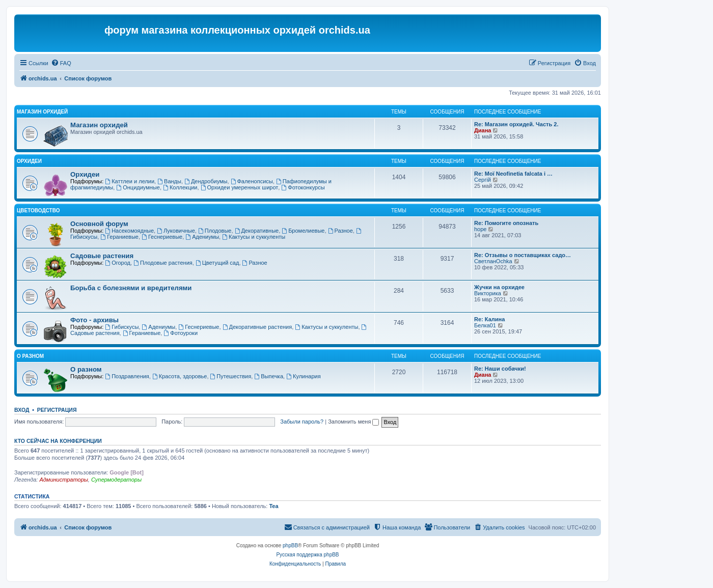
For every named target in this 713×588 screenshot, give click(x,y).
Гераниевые (119, 237)
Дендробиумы (206, 181)
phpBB (290, 545)
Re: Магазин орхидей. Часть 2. (516, 124)
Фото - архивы (94, 320)
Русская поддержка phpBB (307, 555)
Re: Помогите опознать (506, 223)
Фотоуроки (181, 333)
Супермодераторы (116, 480)
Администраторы (63, 480)
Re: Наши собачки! (500, 369)
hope (480, 229)
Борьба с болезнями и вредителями (131, 288)
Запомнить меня (353, 422)
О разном (30, 356)
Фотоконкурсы (303, 187)
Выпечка (269, 376)
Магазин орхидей (42, 112)
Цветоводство (38, 211)
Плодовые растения (163, 263)
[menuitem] (61, 63)
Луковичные (176, 231)
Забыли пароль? (302, 422)
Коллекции (180, 187)
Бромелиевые (303, 231)
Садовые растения (102, 256)
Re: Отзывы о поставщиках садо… (523, 255)
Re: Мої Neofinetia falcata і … (513, 174)
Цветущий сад (217, 263)
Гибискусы (122, 327)
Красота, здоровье (180, 376)
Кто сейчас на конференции (58, 441)
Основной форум (99, 224)
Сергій (483, 180)
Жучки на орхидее (499, 287)
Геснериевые (162, 237)
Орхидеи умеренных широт (240, 187)
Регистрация (57, 410)
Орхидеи (29, 161)
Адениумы (202, 237)
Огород (118, 263)
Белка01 (485, 325)
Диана (483, 130)
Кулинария (303, 376)
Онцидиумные (138, 187)
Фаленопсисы (252, 181)
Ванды (169, 181)
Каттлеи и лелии (130, 181)
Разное (340, 231)
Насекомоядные (129, 231)
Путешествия (231, 376)
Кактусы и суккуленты (254, 237)
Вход (22, 410)
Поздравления (127, 376)
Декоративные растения (257, 327)
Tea (273, 506)
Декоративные (257, 231)
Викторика (488, 293)
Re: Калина (489, 319)
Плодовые (215, 231)
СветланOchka (493, 261)
